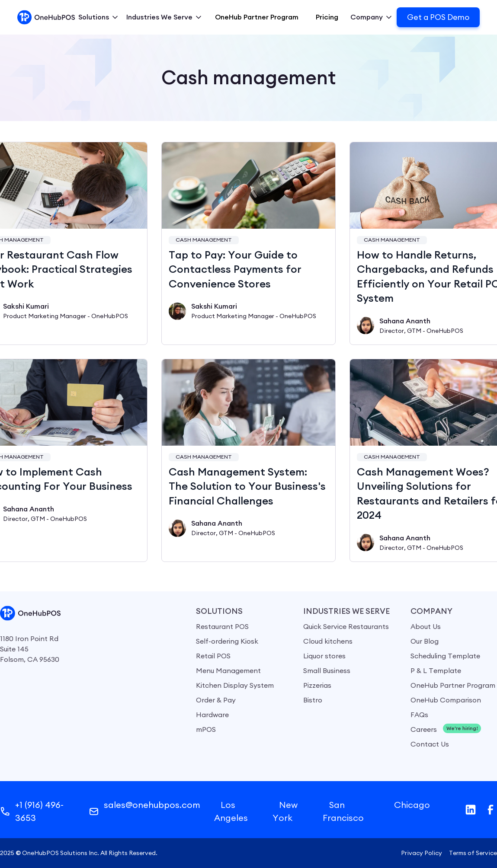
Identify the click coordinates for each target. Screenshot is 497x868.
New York (285, 811)
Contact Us (430, 744)
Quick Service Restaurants (346, 626)
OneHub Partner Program (257, 17)
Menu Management (228, 670)
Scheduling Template (445, 656)
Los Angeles (231, 811)
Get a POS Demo (438, 17)
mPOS (206, 729)
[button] (99, 17)
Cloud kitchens (328, 641)
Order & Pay (216, 700)
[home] (46, 17)
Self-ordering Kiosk (227, 641)
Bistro (313, 700)
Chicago (412, 805)
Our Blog (425, 641)
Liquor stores (324, 656)
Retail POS (213, 656)
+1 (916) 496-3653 (39, 811)
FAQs (419, 715)
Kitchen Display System (235, 685)
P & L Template (436, 670)
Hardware (212, 715)
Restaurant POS (222, 626)
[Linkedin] (471, 810)
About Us (426, 626)
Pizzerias (317, 685)
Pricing (327, 17)
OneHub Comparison (446, 700)
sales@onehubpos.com (152, 805)
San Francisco (343, 811)
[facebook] (491, 810)
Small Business (327, 670)
